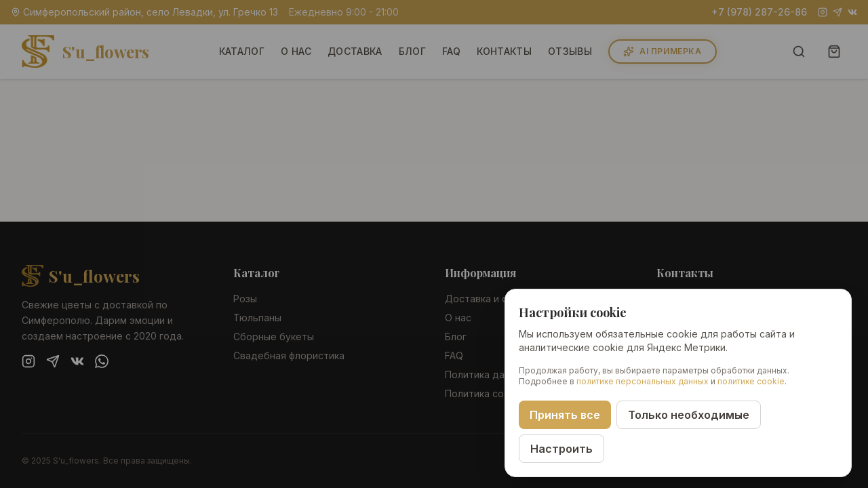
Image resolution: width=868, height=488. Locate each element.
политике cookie (751, 381)
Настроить (561, 449)
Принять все (565, 415)
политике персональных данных (643, 381)
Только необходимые (689, 415)
